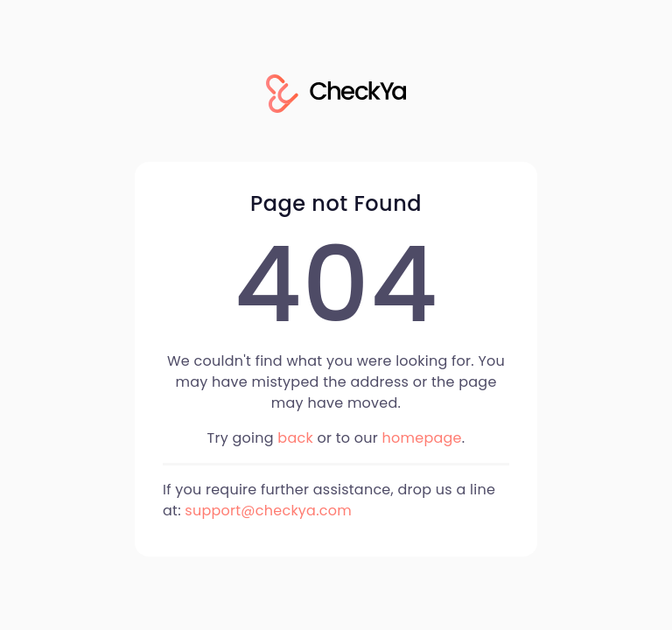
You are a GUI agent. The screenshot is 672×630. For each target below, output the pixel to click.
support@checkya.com (268, 511)
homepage (422, 438)
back (295, 438)
